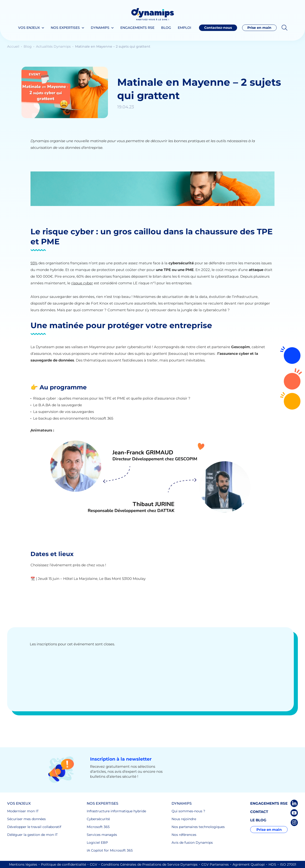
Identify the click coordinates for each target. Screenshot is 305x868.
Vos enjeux (29, 28)
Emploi (184, 28)
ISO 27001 (288, 864)
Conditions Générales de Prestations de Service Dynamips (149, 864)
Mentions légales (23, 864)
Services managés (102, 835)
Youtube (294, 813)
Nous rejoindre (184, 819)
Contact (259, 812)
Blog (166, 28)
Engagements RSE (137, 28)
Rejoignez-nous (292, 356)
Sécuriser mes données (26, 819)
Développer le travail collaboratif (34, 827)
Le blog (258, 820)
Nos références (184, 835)
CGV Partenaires (215, 864)
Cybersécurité (98, 819)
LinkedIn (294, 803)
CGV (94, 864)
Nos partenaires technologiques (198, 827)
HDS (272, 864)
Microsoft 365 (98, 827)
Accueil (14, 46)
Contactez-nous (292, 381)
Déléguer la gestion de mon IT (32, 835)
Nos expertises (65, 28)
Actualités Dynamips (54, 46)
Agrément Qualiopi (249, 864)
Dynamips (100, 28)
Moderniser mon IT (23, 811)
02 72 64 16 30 (292, 401)
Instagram (294, 822)
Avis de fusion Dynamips (192, 843)
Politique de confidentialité (64, 864)
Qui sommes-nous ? (188, 811)
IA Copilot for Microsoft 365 (110, 850)
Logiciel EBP (97, 843)
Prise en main (259, 28)
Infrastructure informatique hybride (116, 811)
